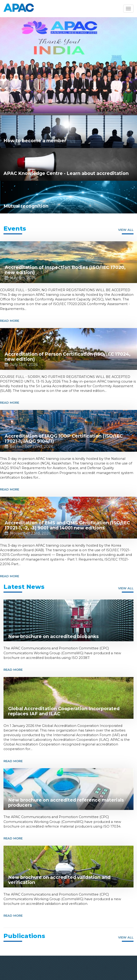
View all (126, 230)
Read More (10, 321)
